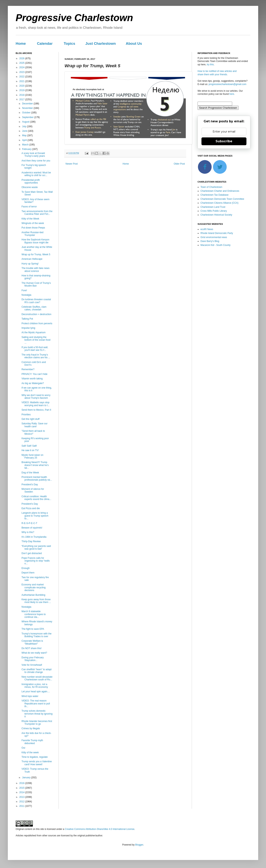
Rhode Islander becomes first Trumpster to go (37, 723)
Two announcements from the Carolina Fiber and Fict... (37, 213)
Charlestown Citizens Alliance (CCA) (219, 203)
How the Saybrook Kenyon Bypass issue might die (35, 241)
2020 (22, 86)
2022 (22, 77)
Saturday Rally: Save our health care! (35, 425)
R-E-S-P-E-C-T (29, 523)
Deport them (28, 573)
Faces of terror (29, 207)
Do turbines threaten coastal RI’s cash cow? (36, 301)
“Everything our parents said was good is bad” (36, 547)
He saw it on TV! (30, 450)
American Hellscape (32, 259)
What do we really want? (34, 653)
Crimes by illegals (31, 728)
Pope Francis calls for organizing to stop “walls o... (36, 561)
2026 (22, 58)
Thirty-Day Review (31, 541)
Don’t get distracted (32, 553)
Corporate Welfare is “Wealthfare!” (32, 642)
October (27, 113)
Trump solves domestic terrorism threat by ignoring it (37, 714)
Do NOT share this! (31, 648)
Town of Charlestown (211, 187)
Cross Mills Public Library (214, 211)
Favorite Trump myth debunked (32, 742)
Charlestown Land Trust (213, 207)
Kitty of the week (30, 752)
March (26, 145)
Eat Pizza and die (31, 508)
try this (210, 64)
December (28, 104)
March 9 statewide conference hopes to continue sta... (34, 614)
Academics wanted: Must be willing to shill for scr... (36, 174)
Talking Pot (27, 319)
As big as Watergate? (33, 383)
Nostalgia (26, 295)
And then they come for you (36, 161)
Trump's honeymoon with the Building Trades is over (36, 635)
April (25, 140)
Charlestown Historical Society (216, 215)
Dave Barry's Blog (210, 241)
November (28, 108)
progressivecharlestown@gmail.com (228, 84)
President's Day (30, 485)
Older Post (179, 164)
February (27, 149)
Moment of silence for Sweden (33, 490)
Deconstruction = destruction (36, 314)
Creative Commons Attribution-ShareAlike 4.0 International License (100, 829)
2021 (22, 81)
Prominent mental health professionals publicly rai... (37, 478)
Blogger (139, 845)
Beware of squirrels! (32, 528)
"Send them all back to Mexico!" (33, 432)
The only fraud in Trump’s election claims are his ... (36, 356)
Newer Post (72, 164)
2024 (22, 67)
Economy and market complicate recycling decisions (34, 587)
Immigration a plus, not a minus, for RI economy (35, 686)
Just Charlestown (101, 43)
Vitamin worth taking (32, 379)
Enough (26, 568)
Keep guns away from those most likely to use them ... (36, 601)
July (25, 126)
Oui (23, 748)
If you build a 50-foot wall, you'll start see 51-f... (35, 349)
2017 (22, 99)
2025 (22, 63)
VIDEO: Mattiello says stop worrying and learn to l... (35, 404)
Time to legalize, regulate (35, 757)
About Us (134, 43)
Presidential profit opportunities (31, 181)
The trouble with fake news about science (35, 270)
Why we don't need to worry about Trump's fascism (36, 397)
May (25, 135)
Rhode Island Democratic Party (217, 233)
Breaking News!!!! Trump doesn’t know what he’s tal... (35, 465)
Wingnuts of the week (33, 223)
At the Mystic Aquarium (34, 332)
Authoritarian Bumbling (33, 595)
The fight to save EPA (33, 629)
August (26, 122)
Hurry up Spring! (30, 264)
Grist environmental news (214, 237)
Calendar (45, 43)
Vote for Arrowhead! (32, 665)
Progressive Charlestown (74, 18)
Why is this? (28, 532)
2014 (22, 792)
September (28, 117)
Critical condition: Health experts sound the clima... (36, 498)
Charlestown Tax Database (214, 195)
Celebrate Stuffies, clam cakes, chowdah (34, 308)
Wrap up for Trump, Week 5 (36, 254)
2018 (22, 95)
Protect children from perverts (37, 323)
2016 (22, 783)
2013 (22, 797)
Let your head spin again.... (36, 692)
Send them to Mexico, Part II (36, 410)
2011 (22, 806)
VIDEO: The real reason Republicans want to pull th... (36, 704)
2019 (22, 90)
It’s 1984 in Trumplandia (34, 537)
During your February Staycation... (33, 659)
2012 (22, 802)
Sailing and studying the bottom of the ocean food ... (36, 340)
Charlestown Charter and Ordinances (220, 191)
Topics (70, 43)
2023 (22, 72)
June (25, 131)
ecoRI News (207, 229)
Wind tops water (30, 696)
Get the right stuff (31, 419)
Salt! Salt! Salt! (29, 446)
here (232, 94)
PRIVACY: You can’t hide (35, 374)
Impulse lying (28, 328)
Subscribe (224, 141)
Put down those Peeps (33, 228)
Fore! (24, 290)
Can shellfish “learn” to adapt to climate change (36, 671)
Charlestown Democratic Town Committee (222, 199)
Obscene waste (30, 187)
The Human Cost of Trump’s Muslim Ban (36, 284)
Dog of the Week (30, 473)
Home (21, 43)
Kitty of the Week (30, 219)
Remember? (28, 369)
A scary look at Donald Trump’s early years (33, 155)
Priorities (26, 415)
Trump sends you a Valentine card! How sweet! (37, 763)
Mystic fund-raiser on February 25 (32, 456)
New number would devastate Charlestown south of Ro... (37, 678)
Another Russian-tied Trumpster (32, 234)
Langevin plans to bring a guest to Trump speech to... (35, 516)
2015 (22, 788)
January (27, 778)
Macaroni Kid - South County (215, 245)
